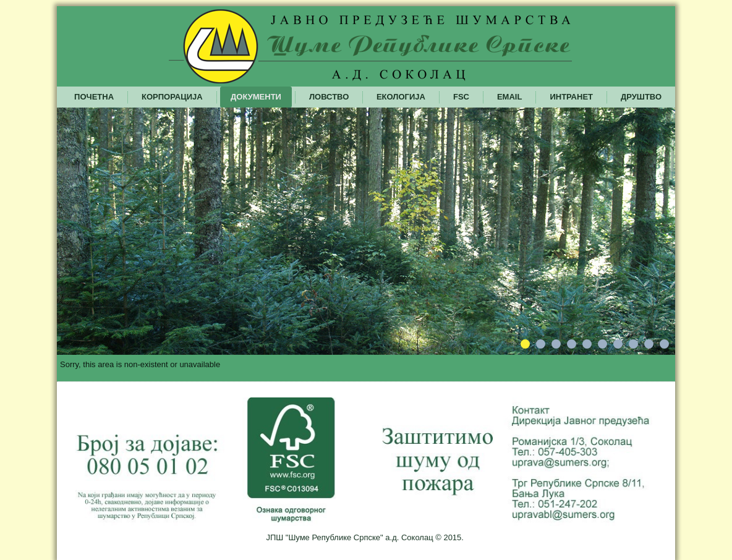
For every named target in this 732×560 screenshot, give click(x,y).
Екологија (401, 97)
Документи (256, 97)
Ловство (329, 97)
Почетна (94, 97)
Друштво (641, 97)
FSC (461, 97)
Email (509, 97)
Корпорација (172, 97)
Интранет (571, 97)
